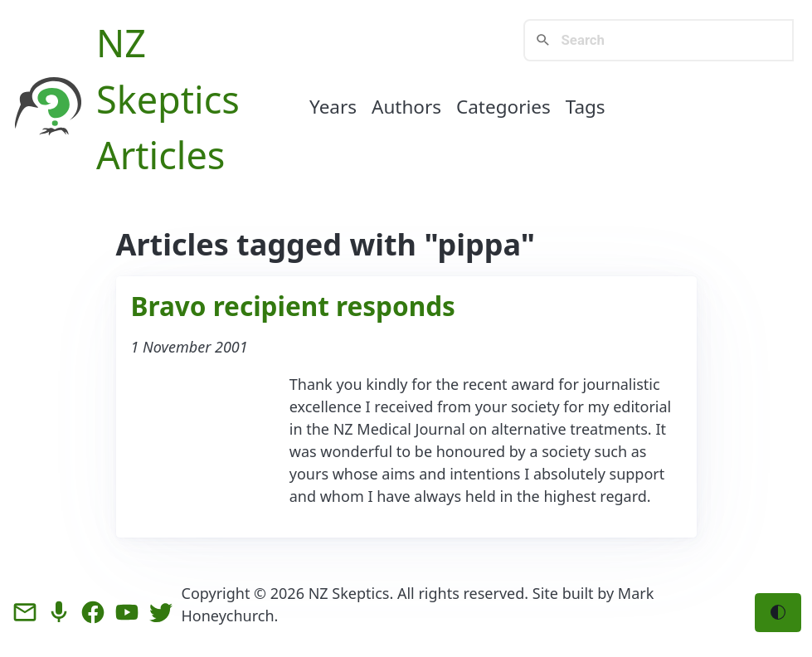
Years (333, 107)
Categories (503, 107)
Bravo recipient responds (293, 306)
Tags (586, 107)
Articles (160, 155)
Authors (406, 107)
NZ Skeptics (349, 593)
